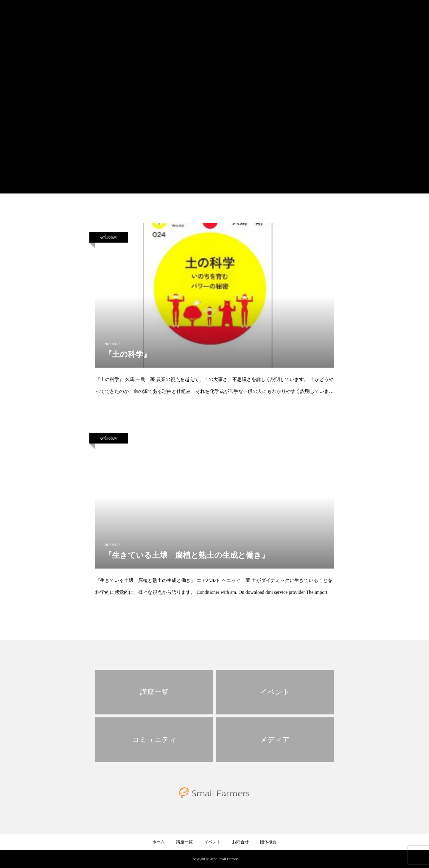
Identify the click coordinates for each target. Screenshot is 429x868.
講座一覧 (184, 842)
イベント (212, 842)
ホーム (158, 842)
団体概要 (268, 842)
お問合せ (240, 842)
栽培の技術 (109, 237)
